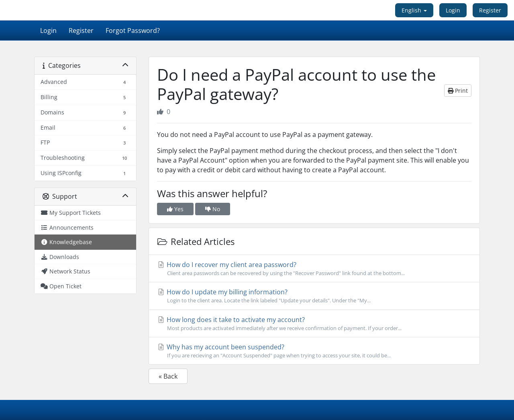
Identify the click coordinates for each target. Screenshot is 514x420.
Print (458, 91)
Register (490, 10)
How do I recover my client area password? (314, 269)
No (213, 209)
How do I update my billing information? (314, 296)
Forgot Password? (133, 31)
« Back (168, 376)
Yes (175, 209)
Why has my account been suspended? (314, 351)
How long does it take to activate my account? (314, 324)
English (414, 10)
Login (453, 10)
